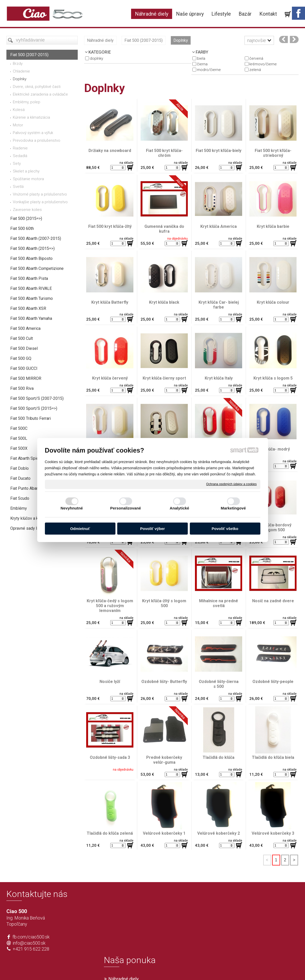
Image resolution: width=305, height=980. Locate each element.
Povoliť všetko (225, 529)
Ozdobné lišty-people (273, 682)
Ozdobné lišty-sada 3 (110, 757)
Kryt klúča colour (273, 302)
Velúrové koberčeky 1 (164, 833)
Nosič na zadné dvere (273, 601)
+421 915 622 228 (31, 949)
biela (201, 58)
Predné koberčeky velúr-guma (165, 760)
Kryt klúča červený (110, 378)
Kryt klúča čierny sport (164, 378)
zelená (255, 70)
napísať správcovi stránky (138, 968)
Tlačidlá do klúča (219, 757)
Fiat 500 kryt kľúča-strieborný (273, 153)
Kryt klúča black (164, 302)
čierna (202, 64)
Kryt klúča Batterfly (110, 302)
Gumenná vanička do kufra (165, 229)
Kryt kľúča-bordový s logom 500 (274, 527)
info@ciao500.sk (29, 943)
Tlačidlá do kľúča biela (273, 757)
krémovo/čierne (263, 64)
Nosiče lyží (110, 682)
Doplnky (96, 58)
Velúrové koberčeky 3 (273, 833)
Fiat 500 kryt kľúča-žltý (110, 226)
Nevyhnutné (72, 508)
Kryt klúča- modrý (273, 449)
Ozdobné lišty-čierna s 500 (219, 684)
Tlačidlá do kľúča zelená (110, 833)
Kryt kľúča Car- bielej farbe (219, 305)
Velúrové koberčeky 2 (219, 833)
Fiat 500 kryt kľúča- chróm (165, 153)
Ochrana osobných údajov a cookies (232, 484)
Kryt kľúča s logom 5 (273, 378)
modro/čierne (209, 70)
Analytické (179, 508)
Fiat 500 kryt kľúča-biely (219, 151)
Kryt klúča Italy (219, 378)
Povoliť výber (152, 529)
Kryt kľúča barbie (273, 226)
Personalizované (126, 508)
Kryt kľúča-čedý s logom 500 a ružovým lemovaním (110, 606)
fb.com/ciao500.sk (31, 937)
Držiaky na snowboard (110, 151)
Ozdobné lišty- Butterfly (164, 682)
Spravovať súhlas (229, 968)
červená (256, 58)
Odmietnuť (80, 529)
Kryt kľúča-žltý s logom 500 (165, 603)
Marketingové (233, 508)
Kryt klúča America (219, 226)
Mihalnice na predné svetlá (219, 603)
